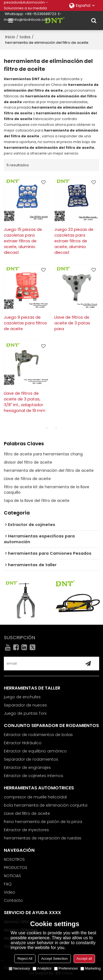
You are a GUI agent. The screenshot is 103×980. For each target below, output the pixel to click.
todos (25, 37)
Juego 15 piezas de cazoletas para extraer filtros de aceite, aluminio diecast (23, 241)
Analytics (42, 968)
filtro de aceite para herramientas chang (43, 454)
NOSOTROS (14, 859)
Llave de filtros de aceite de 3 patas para (72, 323)
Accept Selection (55, 959)
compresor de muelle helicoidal (35, 797)
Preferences (66, 968)
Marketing (91, 968)
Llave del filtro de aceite (27, 813)
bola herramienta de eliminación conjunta (46, 805)
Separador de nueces (25, 705)
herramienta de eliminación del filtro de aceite (49, 470)
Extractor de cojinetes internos (34, 776)
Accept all (84, 959)
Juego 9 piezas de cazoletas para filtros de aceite (25, 323)
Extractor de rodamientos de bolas (38, 735)
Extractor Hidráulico (23, 743)
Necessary (19, 968)
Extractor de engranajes (27, 767)
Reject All (25, 959)
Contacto (13, 900)
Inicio (10, 37)
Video (9, 892)
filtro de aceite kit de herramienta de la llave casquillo (47, 490)
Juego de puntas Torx (25, 713)
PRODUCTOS (16, 868)
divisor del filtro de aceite (28, 462)
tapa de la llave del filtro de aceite (37, 501)
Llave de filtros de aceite (27, 479)
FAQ (8, 884)
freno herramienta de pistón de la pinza (43, 822)
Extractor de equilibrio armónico (35, 751)
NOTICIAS (12, 876)
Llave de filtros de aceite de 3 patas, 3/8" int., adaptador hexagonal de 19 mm (25, 402)
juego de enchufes (22, 697)
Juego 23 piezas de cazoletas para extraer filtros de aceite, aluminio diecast (74, 241)
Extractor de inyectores (26, 830)
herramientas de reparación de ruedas (43, 838)
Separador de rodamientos (31, 759)
